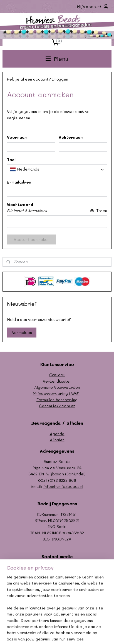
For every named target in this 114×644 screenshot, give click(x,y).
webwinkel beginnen (34, 634)
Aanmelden (22, 332)
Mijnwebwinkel (85, 634)
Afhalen (57, 440)
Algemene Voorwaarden (57, 387)
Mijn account (93, 7)
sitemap (93, 625)
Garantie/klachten (57, 406)
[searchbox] (57, 169)
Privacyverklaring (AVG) (56, 393)
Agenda (57, 434)
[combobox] (57, 169)
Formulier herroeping (57, 400)
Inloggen (60, 79)
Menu (57, 59)
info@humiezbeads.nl (63, 486)
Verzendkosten (57, 381)
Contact (57, 375)
